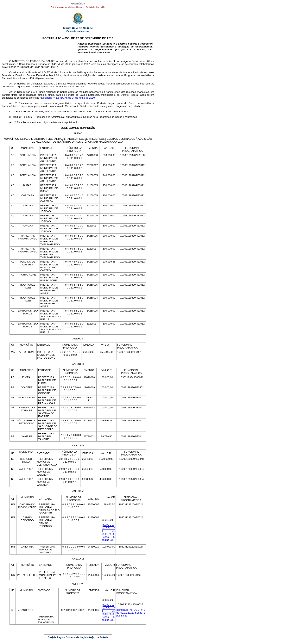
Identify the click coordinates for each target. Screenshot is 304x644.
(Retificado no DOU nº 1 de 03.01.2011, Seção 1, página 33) (108, 533)
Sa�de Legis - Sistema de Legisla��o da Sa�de (78, 637)
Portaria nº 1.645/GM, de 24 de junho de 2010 (69, 98)
